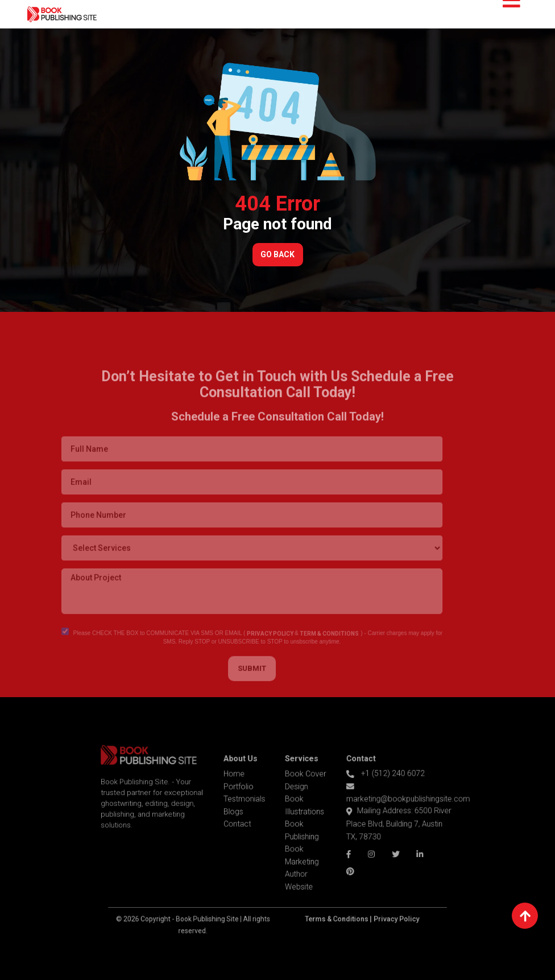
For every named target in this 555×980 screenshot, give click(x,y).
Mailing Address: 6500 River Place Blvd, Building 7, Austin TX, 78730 (383, 825)
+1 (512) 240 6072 (371, 782)
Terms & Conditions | (330, 908)
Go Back (277, 254)
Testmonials (249, 804)
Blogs (239, 815)
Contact (243, 826)
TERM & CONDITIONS (314, 649)
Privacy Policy (381, 908)
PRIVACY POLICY (255, 649)
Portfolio (244, 793)
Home (240, 783)
